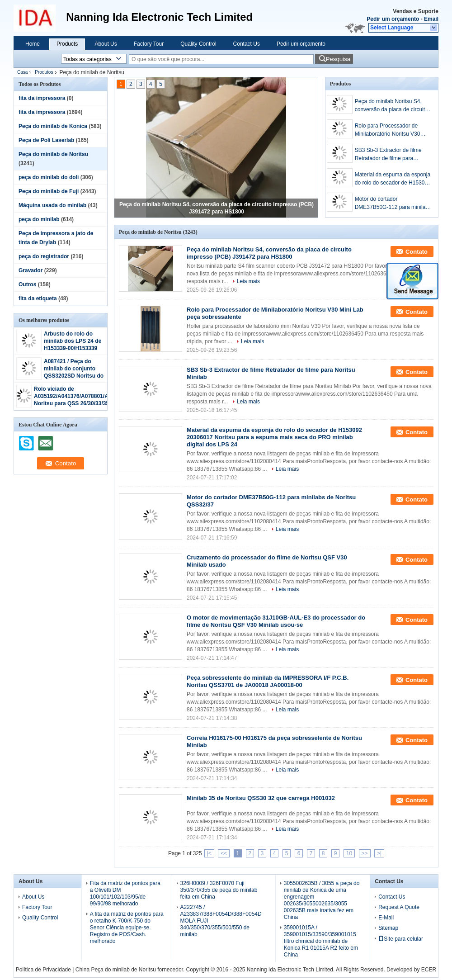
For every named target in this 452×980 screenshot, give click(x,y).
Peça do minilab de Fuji (49, 191)
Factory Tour (149, 44)
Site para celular (401, 939)
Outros (27, 284)
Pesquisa (338, 59)
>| (379, 853)
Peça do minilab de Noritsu (53, 154)
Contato (417, 252)
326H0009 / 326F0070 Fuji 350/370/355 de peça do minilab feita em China (219, 890)
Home (33, 44)
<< (224, 853)
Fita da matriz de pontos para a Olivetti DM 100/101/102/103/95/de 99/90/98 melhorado (125, 893)
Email (431, 19)
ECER (429, 970)
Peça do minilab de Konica (53, 126)
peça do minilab (39, 219)
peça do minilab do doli (49, 177)
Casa (22, 72)
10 (349, 853)
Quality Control (198, 44)
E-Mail (386, 918)
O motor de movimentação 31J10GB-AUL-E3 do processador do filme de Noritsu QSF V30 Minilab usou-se (276, 621)
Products (67, 44)
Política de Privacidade (43, 970)
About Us (106, 44)
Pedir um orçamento (393, 19)
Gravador (31, 270)
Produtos (44, 72)
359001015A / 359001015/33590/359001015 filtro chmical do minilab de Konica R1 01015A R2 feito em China (321, 941)
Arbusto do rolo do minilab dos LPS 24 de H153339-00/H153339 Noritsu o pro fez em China (73, 348)
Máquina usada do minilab (52, 205)
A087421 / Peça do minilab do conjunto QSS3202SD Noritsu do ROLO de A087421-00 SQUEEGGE (74, 376)
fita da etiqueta (38, 298)
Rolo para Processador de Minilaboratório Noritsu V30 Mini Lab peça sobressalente (389, 130)
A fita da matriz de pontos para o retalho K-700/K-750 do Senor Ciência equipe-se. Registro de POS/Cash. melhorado (127, 928)
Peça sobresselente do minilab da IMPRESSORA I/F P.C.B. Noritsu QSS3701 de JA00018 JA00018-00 (268, 681)
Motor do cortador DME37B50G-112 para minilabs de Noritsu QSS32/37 (393, 204)
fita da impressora (42, 98)
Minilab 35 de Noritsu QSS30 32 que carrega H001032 (261, 798)
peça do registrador (44, 256)
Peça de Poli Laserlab (46, 140)
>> (365, 853)
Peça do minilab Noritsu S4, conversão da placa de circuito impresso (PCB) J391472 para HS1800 (391, 106)
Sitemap (388, 928)
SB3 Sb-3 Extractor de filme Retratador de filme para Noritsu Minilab (388, 155)
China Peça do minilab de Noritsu (116, 970)
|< (209, 853)
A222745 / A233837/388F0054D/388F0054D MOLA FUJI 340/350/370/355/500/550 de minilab (221, 921)
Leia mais (248, 281)
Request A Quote (399, 907)
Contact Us (247, 44)
